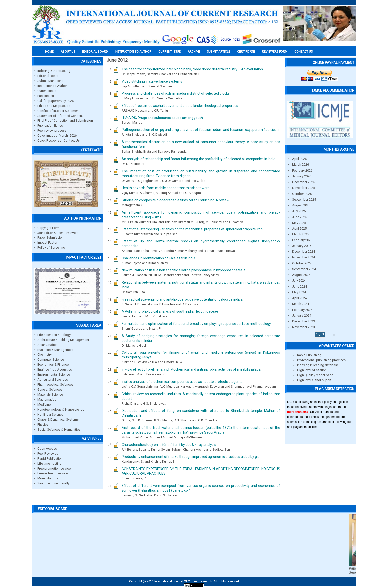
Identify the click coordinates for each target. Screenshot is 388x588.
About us (68, 52)
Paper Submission (51, 238)
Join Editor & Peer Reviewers (58, 233)
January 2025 (302, 246)
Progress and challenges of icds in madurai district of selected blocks (176, 93)
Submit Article (219, 52)
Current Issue (169, 52)
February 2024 (302, 310)
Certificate (246, 52)
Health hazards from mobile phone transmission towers (166, 188)
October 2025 (302, 194)
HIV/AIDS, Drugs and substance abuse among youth (162, 118)
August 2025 (301, 205)
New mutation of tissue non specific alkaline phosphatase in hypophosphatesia (184, 270)
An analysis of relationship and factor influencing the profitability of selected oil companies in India (198, 159)
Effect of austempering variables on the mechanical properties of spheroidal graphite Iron (192, 229)
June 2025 (299, 217)
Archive (194, 52)
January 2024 (302, 315)
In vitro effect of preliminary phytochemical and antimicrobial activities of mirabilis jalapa (191, 369)
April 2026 (299, 159)
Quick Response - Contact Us (59, 141)
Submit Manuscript (51, 81)
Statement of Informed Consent (60, 116)
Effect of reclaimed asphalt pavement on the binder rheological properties (180, 106)
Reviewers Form (275, 52)
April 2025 (299, 228)
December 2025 (303, 182)
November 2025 (303, 188)
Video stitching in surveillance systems (152, 81)
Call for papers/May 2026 (56, 101)
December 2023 (303, 321)
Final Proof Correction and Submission (65, 121)
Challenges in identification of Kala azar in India (158, 258)
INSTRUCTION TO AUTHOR (133, 52)
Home (49, 52)
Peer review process (52, 131)
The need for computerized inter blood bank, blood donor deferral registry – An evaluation (192, 69)
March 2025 (300, 234)
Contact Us (303, 52)
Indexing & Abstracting (54, 71)
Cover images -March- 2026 (57, 136)
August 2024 (301, 275)
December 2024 (303, 252)
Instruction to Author (52, 86)
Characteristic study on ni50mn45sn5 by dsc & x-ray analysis (169, 445)
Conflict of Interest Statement (59, 111)
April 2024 (299, 298)
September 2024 (304, 269)
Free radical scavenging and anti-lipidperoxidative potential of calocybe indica (182, 299)
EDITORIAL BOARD (95, 52)
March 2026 (300, 165)
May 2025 (299, 223)
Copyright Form (49, 228)
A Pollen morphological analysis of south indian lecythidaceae (170, 311)
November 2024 (303, 257)
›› (334, 334)
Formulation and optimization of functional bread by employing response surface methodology (196, 324)
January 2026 (302, 176)
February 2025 (302, 240)
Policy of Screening (51, 248)
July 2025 (299, 211)
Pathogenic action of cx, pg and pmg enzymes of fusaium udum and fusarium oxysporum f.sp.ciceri (200, 130)
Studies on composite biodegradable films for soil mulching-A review (176, 200)
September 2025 (304, 199)
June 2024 (299, 287)
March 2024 (300, 304)
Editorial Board (48, 76)
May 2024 (299, 292)
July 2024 (299, 281)
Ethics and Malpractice (54, 106)
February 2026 (302, 171)
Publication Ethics (50, 126)
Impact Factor (47, 243)
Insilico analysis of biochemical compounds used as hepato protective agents (182, 382)
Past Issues (46, 96)
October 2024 (302, 263)
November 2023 (303, 327)
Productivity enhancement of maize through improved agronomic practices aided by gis (191, 457)
